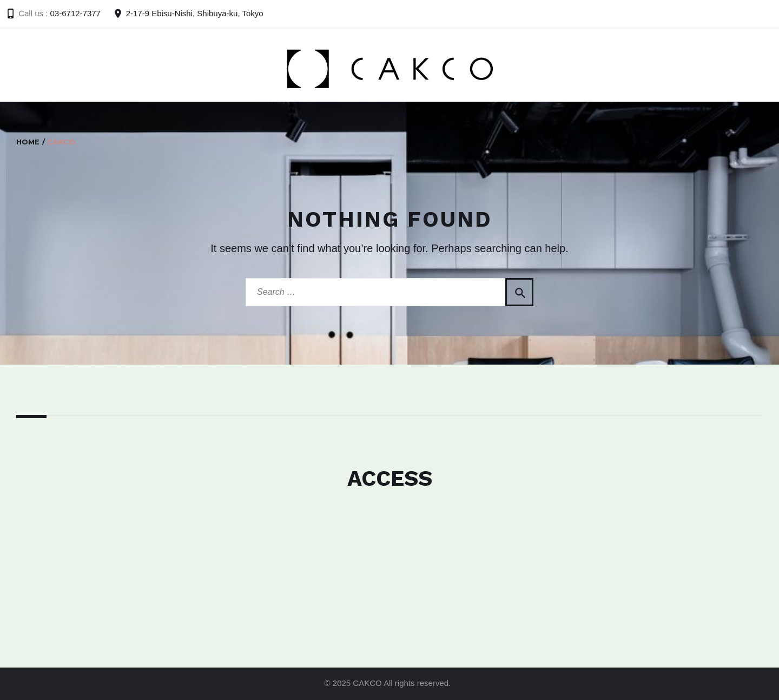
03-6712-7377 (75, 13)
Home (28, 142)
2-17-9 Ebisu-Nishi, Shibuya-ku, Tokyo (195, 13)
